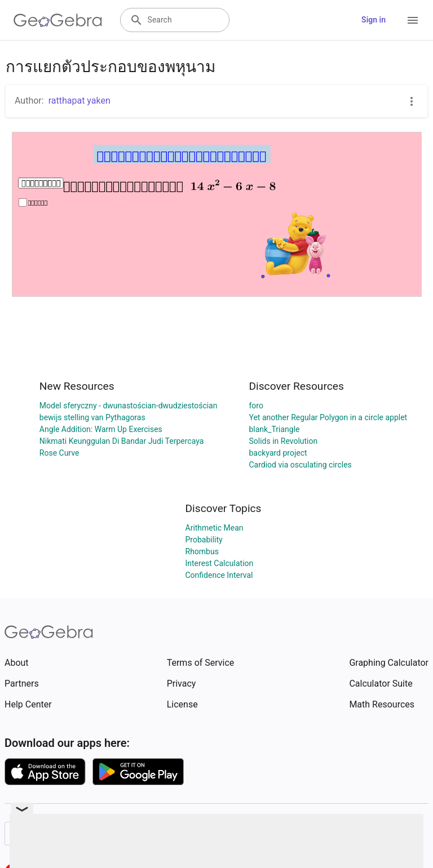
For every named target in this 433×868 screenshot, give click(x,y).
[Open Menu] (413, 20)
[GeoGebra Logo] (58, 20)
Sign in (374, 20)
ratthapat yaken (79, 101)
